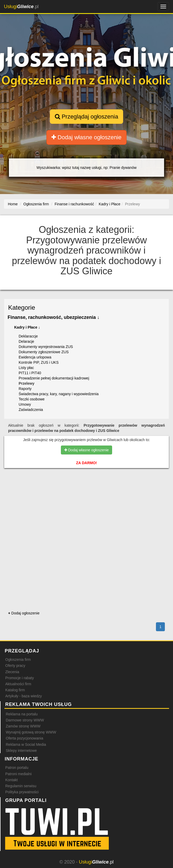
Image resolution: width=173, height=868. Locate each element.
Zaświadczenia (31, 410)
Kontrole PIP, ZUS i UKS (39, 362)
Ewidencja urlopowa (35, 357)
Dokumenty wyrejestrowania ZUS (46, 347)
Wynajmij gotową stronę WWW (31, 732)
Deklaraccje (28, 336)
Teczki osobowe (32, 399)
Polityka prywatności (22, 792)
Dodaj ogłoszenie (24, 613)
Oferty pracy (15, 666)
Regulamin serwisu (21, 786)
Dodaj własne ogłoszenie (86, 137)
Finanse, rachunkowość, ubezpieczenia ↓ (54, 317)
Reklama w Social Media (26, 744)
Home (13, 204)
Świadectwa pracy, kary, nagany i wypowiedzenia (59, 394)
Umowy (25, 404)
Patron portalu (17, 768)
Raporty (25, 389)
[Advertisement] (86, 495)
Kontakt (11, 780)
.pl (21, 7)
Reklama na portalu (22, 714)
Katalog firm (15, 690)
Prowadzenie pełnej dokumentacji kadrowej (54, 378)
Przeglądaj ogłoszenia (86, 117)
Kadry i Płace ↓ (27, 327)
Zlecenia (12, 672)
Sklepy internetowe (21, 751)
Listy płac (26, 368)
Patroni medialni (18, 774)
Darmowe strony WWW (25, 720)
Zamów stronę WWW (23, 726)
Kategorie (22, 307)
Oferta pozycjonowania (24, 738)
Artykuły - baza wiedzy (23, 696)
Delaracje (26, 341)
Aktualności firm (18, 684)
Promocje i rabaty (20, 678)
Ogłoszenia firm (18, 660)
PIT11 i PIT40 (30, 373)
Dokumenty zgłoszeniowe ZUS (44, 352)
